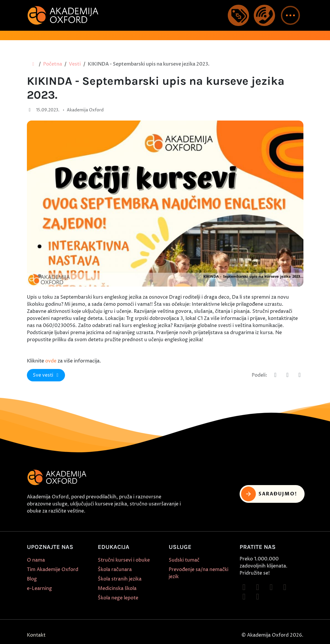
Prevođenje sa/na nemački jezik (199, 573)
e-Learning (39, 588)
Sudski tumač (184, 560)
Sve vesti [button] (47, 375)
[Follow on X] (244, 597)
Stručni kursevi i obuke (124, 560)
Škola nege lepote (118, 598)
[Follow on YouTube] (285, 587)
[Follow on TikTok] (271, 587)
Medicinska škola (117, 588)
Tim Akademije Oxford (53, 570)
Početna (53, 64)
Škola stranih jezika (120, 579)
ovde (51, 361)
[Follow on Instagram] (258, 587)
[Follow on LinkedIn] (258, 597)
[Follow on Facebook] (244, 587)
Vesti (75, 64)
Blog (32, 579)
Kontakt (36, 635)
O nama (36, 560)
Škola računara (115, 570)
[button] (290, 15)
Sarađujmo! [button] (269, 494)
